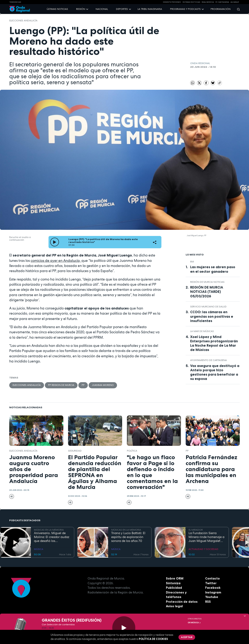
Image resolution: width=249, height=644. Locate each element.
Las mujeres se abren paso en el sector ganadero (213, 269)
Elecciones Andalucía (23, 21)
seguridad (75, 451)
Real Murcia (208, 2)
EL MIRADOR (196, 530)
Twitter (211, 583)
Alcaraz (235, 2)
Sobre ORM (175, 578)
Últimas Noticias (191, 2)
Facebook (213, 588)
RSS (208, 602)
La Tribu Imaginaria (150, 9)
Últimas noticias (57, 9)
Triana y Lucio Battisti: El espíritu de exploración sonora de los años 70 (128, 537)
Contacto (213, 578)
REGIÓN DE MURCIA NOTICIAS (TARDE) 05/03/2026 (207, 292)
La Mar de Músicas (202, 331)
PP (83, 385)
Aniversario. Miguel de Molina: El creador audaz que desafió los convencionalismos (52, 537)
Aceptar (187, 637)
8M (192, 262)
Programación (221, 9)
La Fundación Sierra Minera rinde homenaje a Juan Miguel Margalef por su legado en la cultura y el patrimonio (206, 537)
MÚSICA (39, 549)
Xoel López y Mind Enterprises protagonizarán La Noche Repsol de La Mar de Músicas (214, 343)
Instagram (213, 592)
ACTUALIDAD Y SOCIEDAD (203, 549)
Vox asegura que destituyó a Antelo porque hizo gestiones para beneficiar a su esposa (215, 372)
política (132, 451)
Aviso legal (174, 606)
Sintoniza (173, 583)
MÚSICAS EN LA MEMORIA (49, 530)
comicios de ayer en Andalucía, (56, 261)
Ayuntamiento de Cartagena (208, 360)
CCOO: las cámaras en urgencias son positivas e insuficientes (212, 316)
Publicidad (174, 588)
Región (81, 9)
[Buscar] (237, 9)
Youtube (212, 597)
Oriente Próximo (172, 2)
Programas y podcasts (185, 9)
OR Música (194, 623)
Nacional (102, 9)
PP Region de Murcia (61, 385)
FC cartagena (222, 2)
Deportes (122, 9)
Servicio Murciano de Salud (208, 307)
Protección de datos (182, 602)
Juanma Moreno (103, 385)
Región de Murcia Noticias (207, 282)
